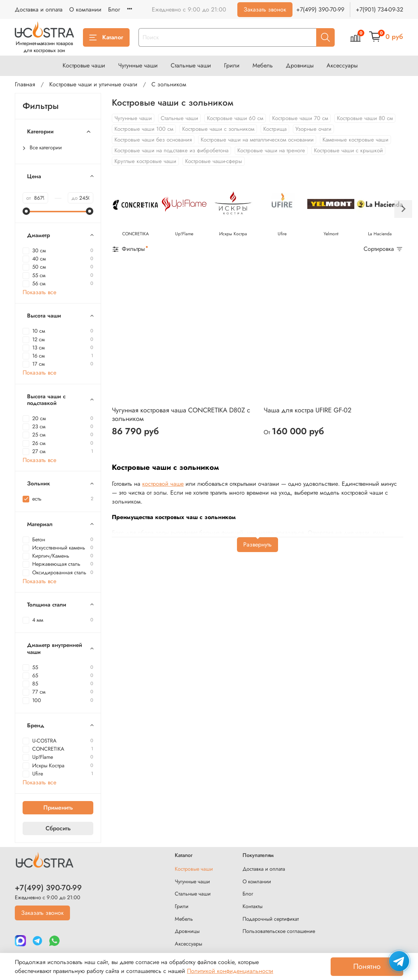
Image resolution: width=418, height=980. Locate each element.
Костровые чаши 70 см (300, 118)
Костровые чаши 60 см (235, 118)
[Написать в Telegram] (399, 961)
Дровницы (300, 65)
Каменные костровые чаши (355, 140)
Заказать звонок (265, 9)
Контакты (253, 906)
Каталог (106, 37)
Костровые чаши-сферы (214, 161)
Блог (114, 9)
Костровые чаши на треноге (271, 150)
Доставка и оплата (39, 9)
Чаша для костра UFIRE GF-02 (307, 410)
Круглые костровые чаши (145, 161)
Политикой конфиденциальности (230, 971)
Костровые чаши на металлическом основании (257, 140)
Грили (232, 65)
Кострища (275, 129)
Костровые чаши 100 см (144, 129)
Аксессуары (342, 65)
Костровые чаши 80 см (365, 118)
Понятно (367, 966)
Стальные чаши (191, 65)
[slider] (26, 211)
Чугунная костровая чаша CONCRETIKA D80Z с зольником (181, 414)
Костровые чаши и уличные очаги (93, 84)
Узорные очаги (313, 129)
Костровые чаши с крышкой (348, 150)
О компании (85, 9)
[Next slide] (403, 209)
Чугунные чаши (138, 65)
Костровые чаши (84, 65)
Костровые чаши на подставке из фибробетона (171, 150)
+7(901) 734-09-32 (379, 9)
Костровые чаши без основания (153, 140)
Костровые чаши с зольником (218, 129)
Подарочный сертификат (271, 919)
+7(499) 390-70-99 (320, 9)
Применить (58, 808)
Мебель (263, 65)
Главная (25, 84)
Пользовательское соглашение (279, 931)
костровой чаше (163, 484)
